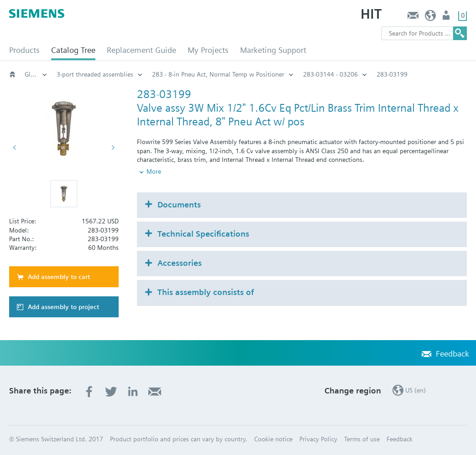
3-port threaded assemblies (95, 74)
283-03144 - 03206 (330, 74)
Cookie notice (273, 439)
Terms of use (362, 439)
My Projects (208, 50)
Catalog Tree (73, 50)
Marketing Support (273, 50)
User (447, 18)
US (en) (431, 18)
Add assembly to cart (59, 277)
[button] (64, 194)
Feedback (413, 18)
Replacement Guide (141, 50)
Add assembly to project (63, 307)
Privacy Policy (318, 439)
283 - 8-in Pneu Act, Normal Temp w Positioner (218, 74)
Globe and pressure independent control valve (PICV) (36, 74)
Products (24, 50)
